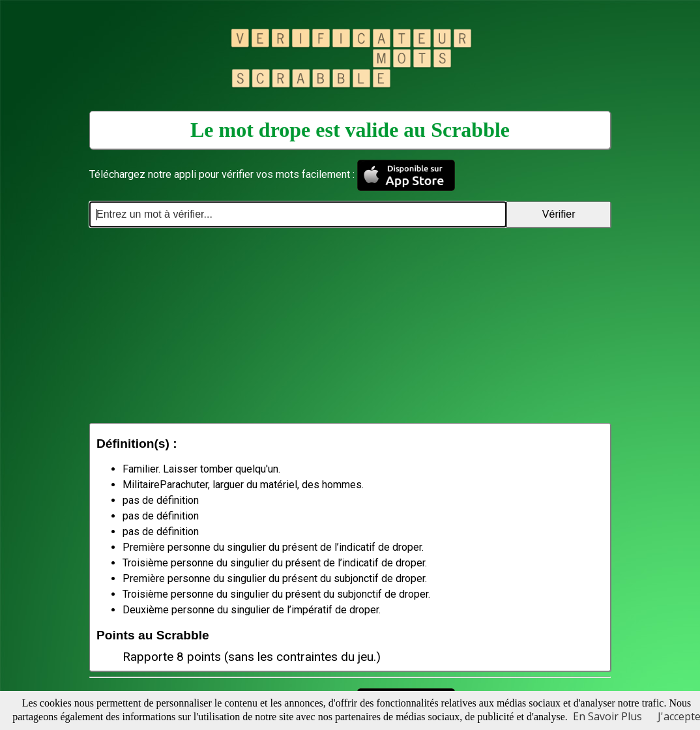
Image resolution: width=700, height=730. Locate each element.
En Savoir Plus (607, 716)
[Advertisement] (350, 325)
